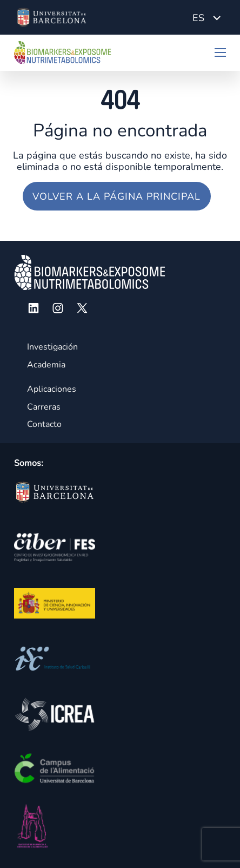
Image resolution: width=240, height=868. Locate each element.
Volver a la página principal (116, 196)
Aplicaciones (52, 389)
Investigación (52, 347)
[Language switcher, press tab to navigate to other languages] (206, 17)
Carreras (44, 407)
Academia (46, 365)
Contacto (44, 424)
